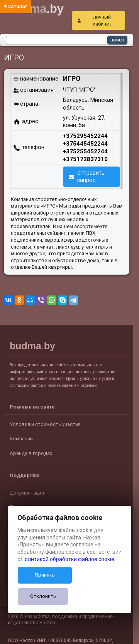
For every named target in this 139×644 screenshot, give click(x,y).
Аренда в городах (31, 453)
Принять (45, 575)
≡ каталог (16, 6)
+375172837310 (85, 159)
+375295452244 (85, 136)
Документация (27, 493)
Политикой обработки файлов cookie (68, 559)
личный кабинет (102, 20)
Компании (21, 439)
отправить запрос (91, 176)
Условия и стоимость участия (45, 424)
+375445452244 (85, 144)
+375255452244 (85, 151)
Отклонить (43, 596)
